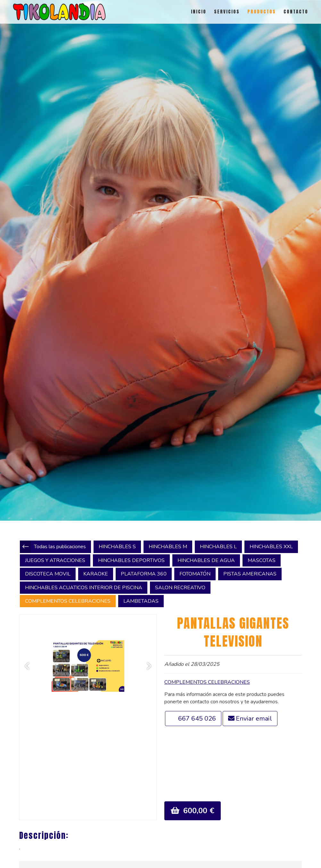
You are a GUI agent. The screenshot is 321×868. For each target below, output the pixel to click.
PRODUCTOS (262, 12)
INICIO (199, 12)
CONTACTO (296, 12)
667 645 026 (197, 719)
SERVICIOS (227, 12)
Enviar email (254, 719)
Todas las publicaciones (60, 547)
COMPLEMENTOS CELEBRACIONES (207, 682)
